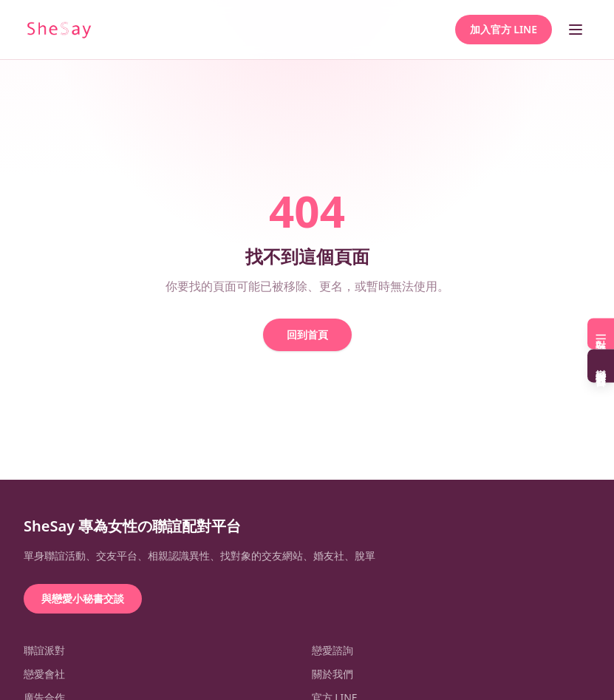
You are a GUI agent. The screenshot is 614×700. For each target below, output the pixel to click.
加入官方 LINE (504, 29)
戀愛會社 (44, 674)
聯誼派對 (44, 650)
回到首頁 (307, 334)
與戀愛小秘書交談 (83, 598)
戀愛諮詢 (332, 650)
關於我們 (332, 674)
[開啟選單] (576, 30)
